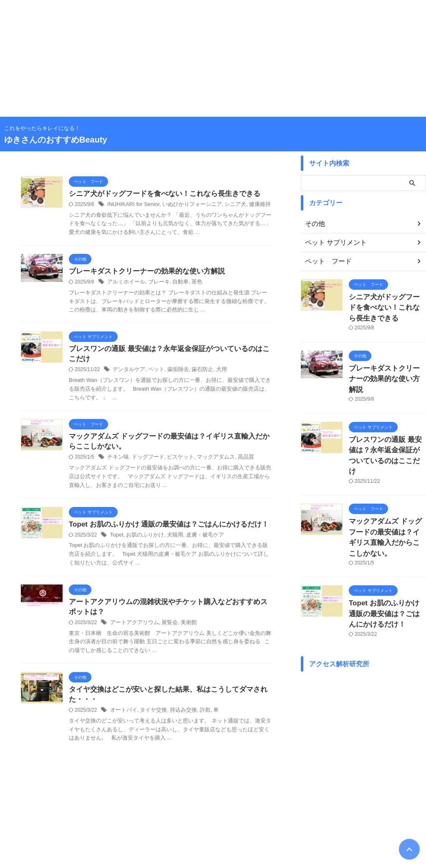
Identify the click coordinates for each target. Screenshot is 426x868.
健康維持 (249, 205)
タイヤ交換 (150, 718)
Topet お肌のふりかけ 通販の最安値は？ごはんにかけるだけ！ (163, 529)
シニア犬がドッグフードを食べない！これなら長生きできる (159, 194)
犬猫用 (170, 540)
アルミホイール (125, 283)
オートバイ (123, 718)
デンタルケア (128, 372)
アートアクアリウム (133, 629)
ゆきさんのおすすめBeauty (56, 140)
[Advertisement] (213, 58)
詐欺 (199, 718)
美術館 (183, 629)
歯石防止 (196, 372)
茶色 (191, 283)
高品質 (236, 462)
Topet (116, 540)
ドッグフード (145, 462)
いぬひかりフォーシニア (186, 205)
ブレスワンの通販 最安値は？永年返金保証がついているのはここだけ (387, 431)
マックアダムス (208, 462)
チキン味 (117, 462)
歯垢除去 (174, 372)
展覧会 (165, 629)
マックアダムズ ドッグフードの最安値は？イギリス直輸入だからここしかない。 (387, 499)
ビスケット (175, 462)
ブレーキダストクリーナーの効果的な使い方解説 (142, 272)
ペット (153, 372)
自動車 (175, 283)
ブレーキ (155, 283)
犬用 (214, 372)
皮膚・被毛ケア (198, 540)
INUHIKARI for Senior (131, 205)
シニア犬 (226, 205)
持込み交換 (178, 718)
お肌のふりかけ (143, 540)
